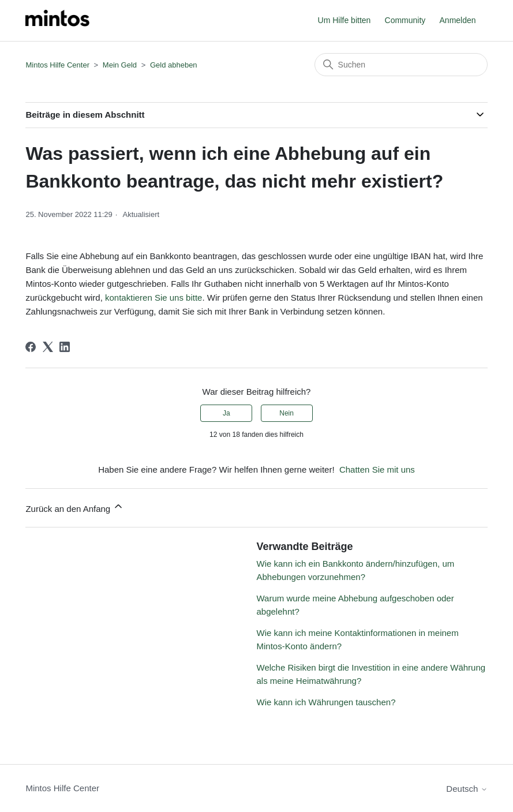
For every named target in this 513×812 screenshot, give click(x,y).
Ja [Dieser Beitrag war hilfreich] (226, 413)
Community (405, 20)
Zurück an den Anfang (75, 507)
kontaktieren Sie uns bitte (153, 298)
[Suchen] (401, 65)
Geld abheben (174, 65)
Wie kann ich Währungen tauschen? (326, 702)
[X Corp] (48, 347)
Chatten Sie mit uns (377, 469)
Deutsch (467, 789)
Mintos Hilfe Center (57, 65)
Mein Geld (120, 65)
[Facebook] (31, 347)
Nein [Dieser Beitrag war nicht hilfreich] (287, 413)
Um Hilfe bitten (345, 20)
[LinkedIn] (65, 347)
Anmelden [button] (458, 20)
